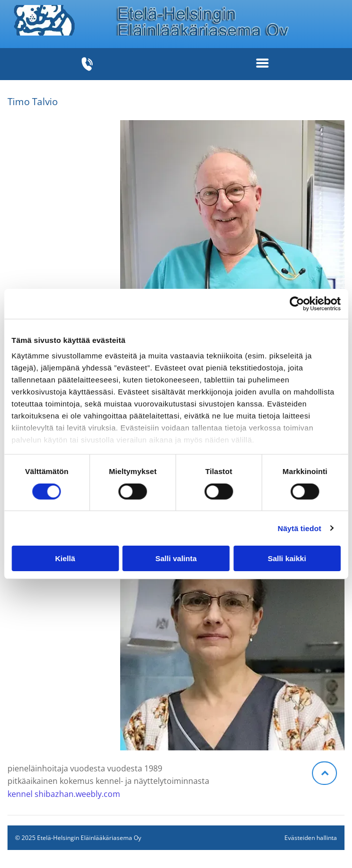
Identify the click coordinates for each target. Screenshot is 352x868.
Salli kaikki (287, 558)
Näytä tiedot (300, 528)
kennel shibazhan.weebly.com (64, 794)
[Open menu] (262, 64)
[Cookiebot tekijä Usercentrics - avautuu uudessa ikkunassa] (297, 304)
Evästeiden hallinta (311, 838)
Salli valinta (176, 558)
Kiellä (65, 558)
